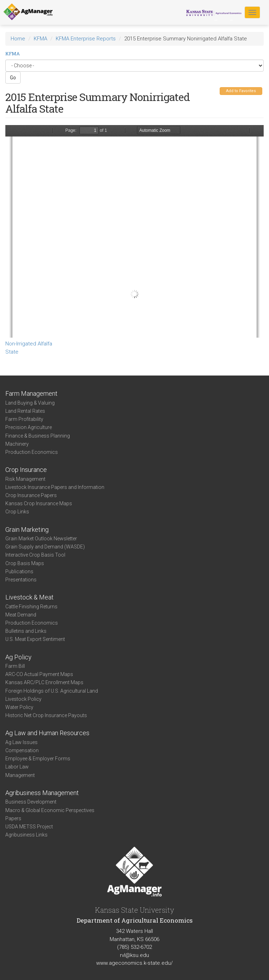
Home (18, 39)
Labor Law (17, 767)
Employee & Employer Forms (38, 759)
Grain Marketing (27, 530)
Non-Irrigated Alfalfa (29, 344)
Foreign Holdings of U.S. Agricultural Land (52, 691)
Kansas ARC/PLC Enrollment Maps (44, 682)
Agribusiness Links (26, 835)
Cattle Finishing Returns (31, 607)
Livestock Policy (23, 699)
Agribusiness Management (42, 793)
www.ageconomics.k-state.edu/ (134, 963)
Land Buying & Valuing (30, 403)
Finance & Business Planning (38, 436)
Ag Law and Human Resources (47, 733)
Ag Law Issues (21, 742)
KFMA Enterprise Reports (86, 39)
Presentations (21, 580)
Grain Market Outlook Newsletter (41, 539)
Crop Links (17, 512)
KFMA (40, 39)
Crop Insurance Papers (31, 495)
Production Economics (32, 452)
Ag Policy (18, 657)
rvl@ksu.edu (134, 955)
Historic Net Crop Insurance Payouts (46, 715)
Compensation (22, 750)
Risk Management (25, 479)
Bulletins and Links (26, 631)
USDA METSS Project (29, 827)
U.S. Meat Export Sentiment (35, 639)
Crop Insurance (26, 470)
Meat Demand (21, 615)
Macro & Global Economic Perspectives (50, 810)
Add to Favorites (241, 91)
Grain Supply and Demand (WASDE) (45, 547)
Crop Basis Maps (25, 563)
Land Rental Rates (25, 411)
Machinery (17, 444)
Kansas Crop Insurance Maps (39, 503)
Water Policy (19, 707)
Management (20, 775)
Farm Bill (15, 666)
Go (13, 78)
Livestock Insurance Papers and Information (55, 487)
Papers (13, 818)
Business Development (31, 802)
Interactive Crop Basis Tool (35, 555)
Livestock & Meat (29, 597)
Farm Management (31, 393)
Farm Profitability (24, 419)
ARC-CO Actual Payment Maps (39, 674)
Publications (19, 571)
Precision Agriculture (29, 427)
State (12, 352)
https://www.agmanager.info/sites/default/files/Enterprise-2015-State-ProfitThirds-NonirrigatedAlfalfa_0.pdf (134, 231)
